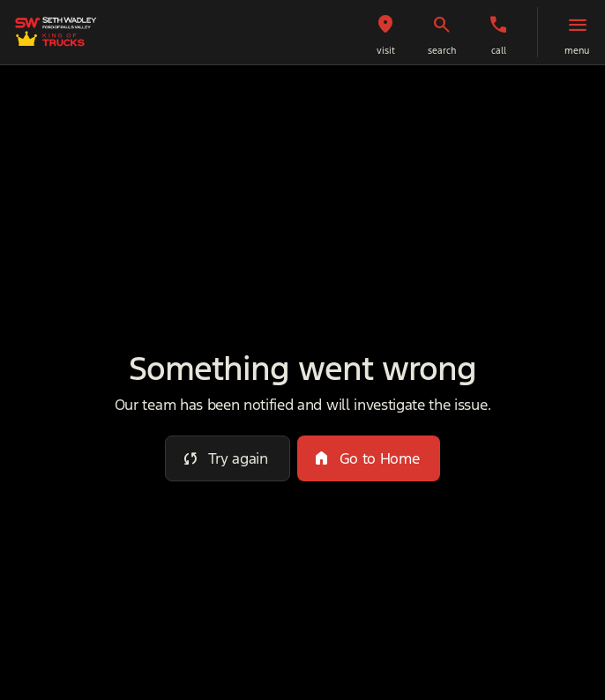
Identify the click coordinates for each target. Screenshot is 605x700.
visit (386, 51)
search (442, 51)
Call (499, 51)
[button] (385, 32)
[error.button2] (369, 458)
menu (577, 51)
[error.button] (228, 458)
